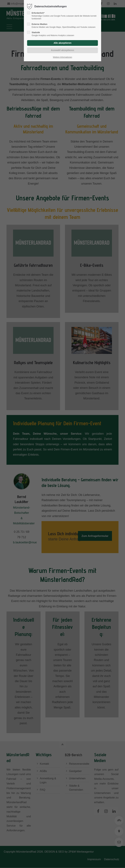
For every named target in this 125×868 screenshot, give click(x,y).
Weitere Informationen (62, 57)
